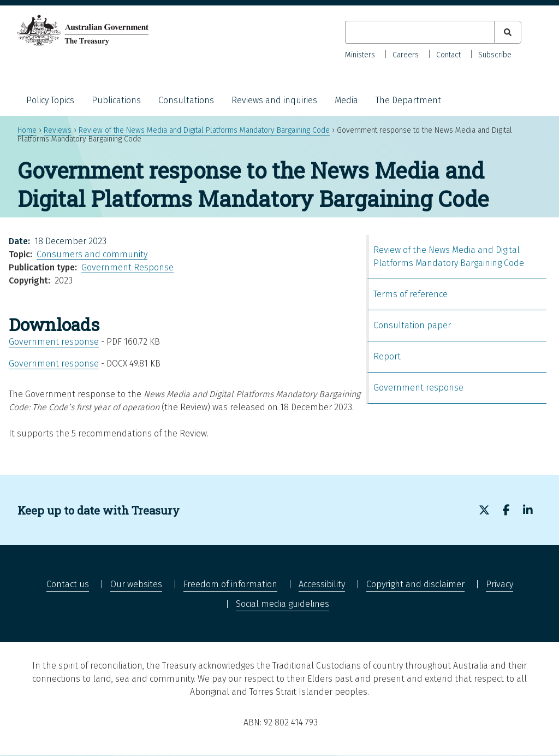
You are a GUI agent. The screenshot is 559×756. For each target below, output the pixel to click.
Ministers (360, 55)
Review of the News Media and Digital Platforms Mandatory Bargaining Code (204, 130)
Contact (448, 55)
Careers (406, 55)
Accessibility (322, 584)
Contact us (68, 584)
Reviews (58, 130)
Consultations (186, 100)
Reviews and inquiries (274, 100)
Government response (54, 342)
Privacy (499, 584)
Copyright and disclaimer (415, 584)
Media (346, 100)
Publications (116, 100)
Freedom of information (230, 584)
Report (387, 356)
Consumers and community (92, 254)
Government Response (127, 267)
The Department (408, 100)
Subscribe (495, 55)
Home (27, 130)
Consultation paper (412, 325)
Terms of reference (411, 294)
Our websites (136, 584)
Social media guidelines (283, 604)
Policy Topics (50, 100)
